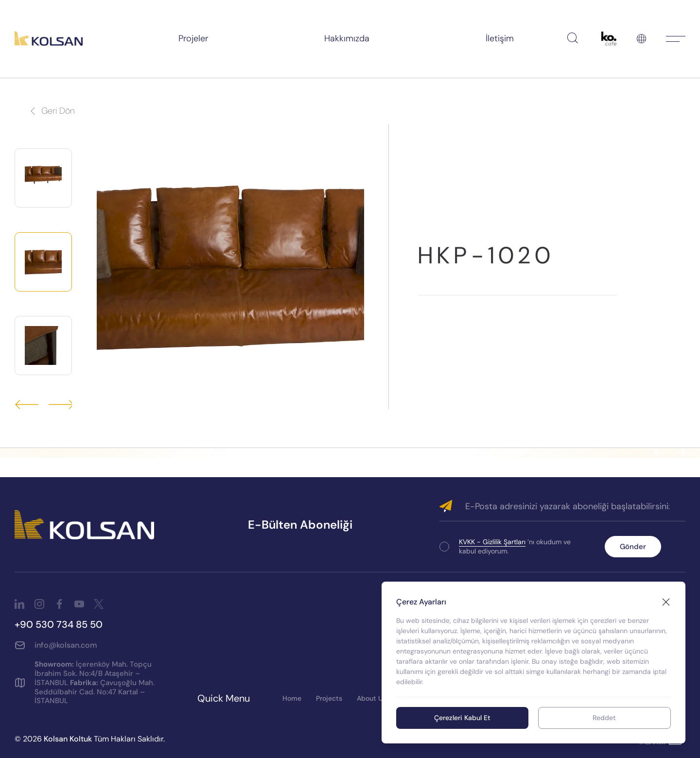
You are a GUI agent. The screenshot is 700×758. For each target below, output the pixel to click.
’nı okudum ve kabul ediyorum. (515, 546)
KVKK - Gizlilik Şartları (492, 542)
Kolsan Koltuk (68, 739)
